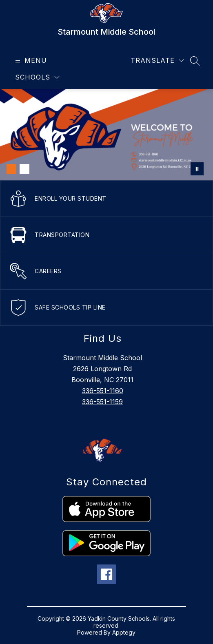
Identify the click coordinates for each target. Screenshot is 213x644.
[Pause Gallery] (197, 169)
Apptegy (124, 632)
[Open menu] (30, 61)
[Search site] (195, 61)
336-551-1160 (103, 391)
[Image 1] (11, 169)
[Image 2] (24, 169)
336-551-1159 (102, 402)
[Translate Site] (157, 61)
